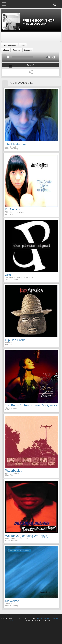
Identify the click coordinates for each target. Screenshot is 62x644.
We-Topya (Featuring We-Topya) (27, 536)
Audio (23, 45)
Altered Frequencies (13, 473)
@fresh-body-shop (35, 24)
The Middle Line (16, 144)
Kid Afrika (9, 343)
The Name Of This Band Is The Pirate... (20, 277)
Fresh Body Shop (10, 45)
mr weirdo (12, 601)
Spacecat (28, 50)
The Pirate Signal (12, 279)
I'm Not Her (13, 210)
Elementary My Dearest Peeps (17, 539)
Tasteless (16, 50)
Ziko (8, 275)
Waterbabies (14, 471)
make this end (10, 147)
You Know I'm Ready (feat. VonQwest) (31, 405)
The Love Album (11, 408)
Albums (6, 50)
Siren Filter (9, 475)
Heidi (7, 410)
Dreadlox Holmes (12, 540)
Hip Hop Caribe (15, 340)
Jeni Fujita (9, 214)
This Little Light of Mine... (14, 212)
